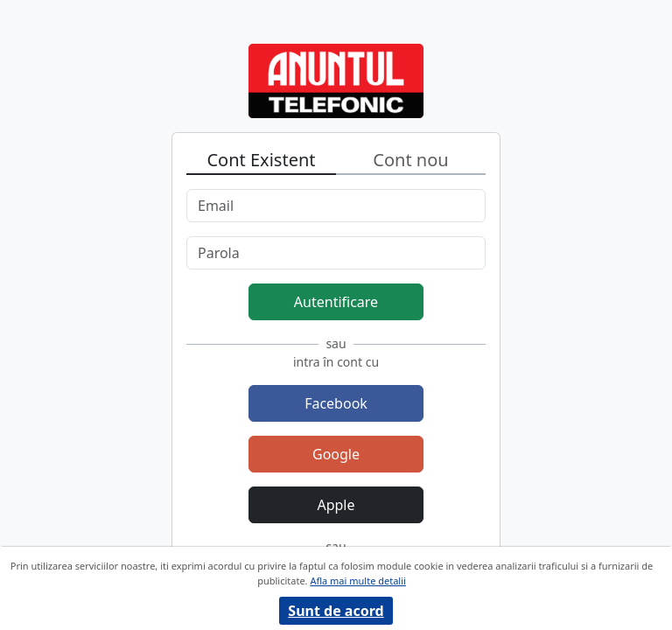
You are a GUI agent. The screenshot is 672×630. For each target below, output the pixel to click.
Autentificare (336, 302)
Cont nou (410, 160)
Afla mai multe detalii (357, 581)
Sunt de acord (336, 611)
